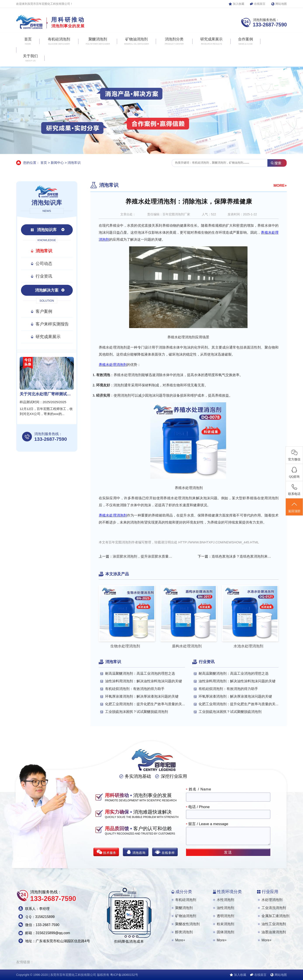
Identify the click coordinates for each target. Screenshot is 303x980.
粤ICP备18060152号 (124, 975)
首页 (44, 163)
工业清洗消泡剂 (274, 908)
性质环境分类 (229, 892)
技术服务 (110, 853)
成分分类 (184, 892)
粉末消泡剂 (225, 924)
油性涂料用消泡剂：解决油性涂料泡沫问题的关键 (144, 681)
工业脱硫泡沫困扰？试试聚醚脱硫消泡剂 (137, 712)
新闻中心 (57, 163)
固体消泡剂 (225, 932)
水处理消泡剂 (272, 900)
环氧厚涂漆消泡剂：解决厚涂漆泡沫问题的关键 (142, 696)
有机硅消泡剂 (186, 900)
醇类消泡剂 (184, 932)
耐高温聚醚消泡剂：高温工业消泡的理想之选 (140, 673)
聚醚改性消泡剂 (187, 924)
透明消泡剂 (225, 916)
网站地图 (281, 4)
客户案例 (44, 311)
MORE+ (280, 186)
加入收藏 (239, 4)
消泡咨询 (139, 853)
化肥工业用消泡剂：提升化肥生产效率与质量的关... (145, 704)
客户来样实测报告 (52, 324)
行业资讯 (44, 276)
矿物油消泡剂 (186, 916)
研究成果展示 (48, 337)
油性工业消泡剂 (274, 924)
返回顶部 (294, 507)
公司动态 (44, 264)
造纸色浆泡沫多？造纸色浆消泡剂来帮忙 (242, 556)
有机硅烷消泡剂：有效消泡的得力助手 (135, 689)
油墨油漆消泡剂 (274, 932)
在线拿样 (168, 853)
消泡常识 (74, 163)
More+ (180, 940)
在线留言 (260, 4)
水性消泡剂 (225, 900)
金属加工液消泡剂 (275, 916)
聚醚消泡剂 (184, 908)
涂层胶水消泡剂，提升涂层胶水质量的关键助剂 (143, 556)
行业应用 (270, 892)
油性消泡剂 (225, 908)
